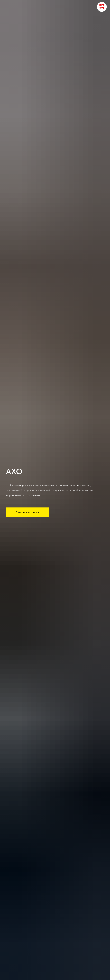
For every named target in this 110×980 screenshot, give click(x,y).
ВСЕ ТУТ (102, 7)
